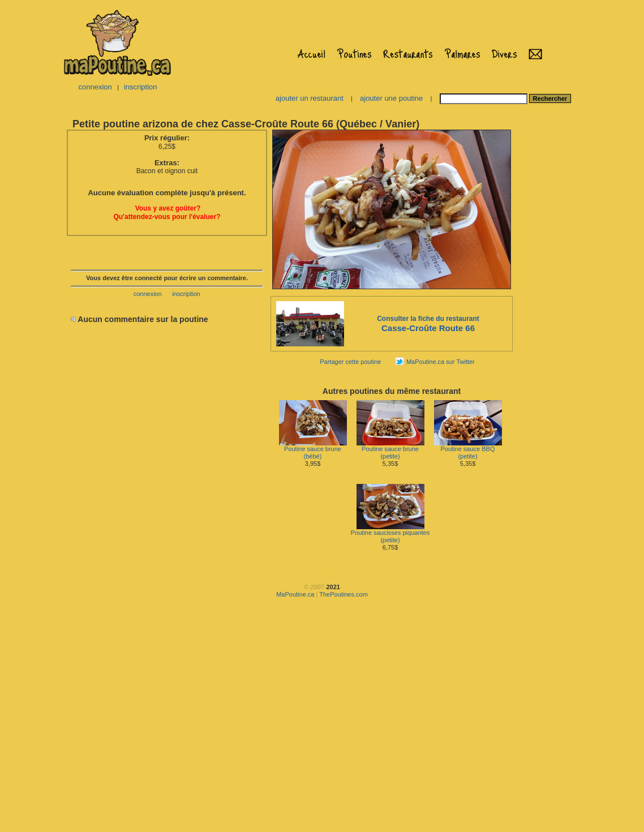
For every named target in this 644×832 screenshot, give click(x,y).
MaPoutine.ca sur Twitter (441, 362)
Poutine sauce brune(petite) (390, 450)
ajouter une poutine (391, 98)
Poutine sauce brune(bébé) (313, 450)
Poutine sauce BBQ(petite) (468, 450)
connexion (95, 87)
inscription (141, 87)
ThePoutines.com (344, 594)
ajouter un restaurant (310, 98)
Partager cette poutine (350, 362)
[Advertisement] (549, 298)
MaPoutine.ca (295, 594)
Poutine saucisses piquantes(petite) (390, 533)
